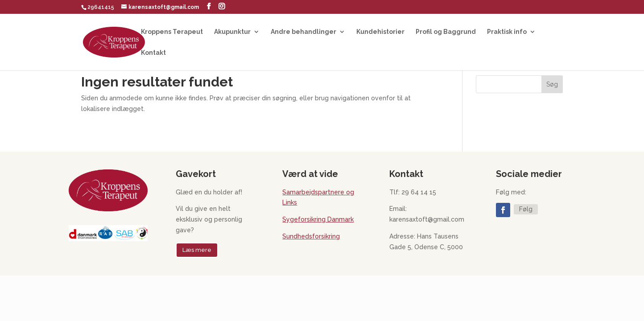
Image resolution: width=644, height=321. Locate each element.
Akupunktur (232, 32)
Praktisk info (507, 32)
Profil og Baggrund (446, 32)
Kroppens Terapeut (172, 32)
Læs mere (197, 250)
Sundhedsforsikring (311, 236)
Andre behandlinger (303, 32)
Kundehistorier (380, 32)
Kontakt (153, 53)
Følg (526, 209)
